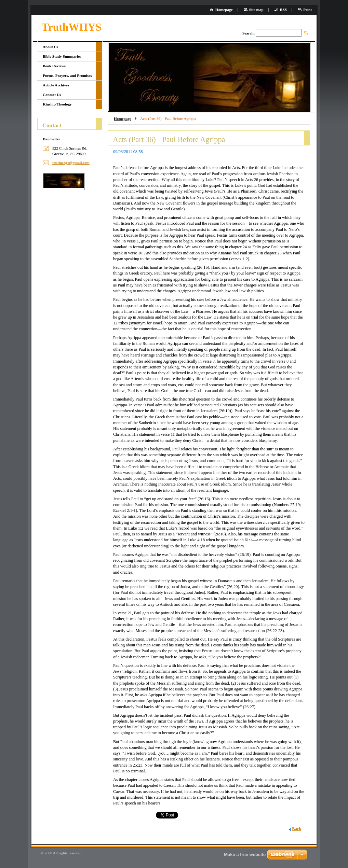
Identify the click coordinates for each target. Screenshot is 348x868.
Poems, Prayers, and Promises (67, 75)
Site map (256, 10)
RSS (284, 10)
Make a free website (245, 855)
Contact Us (52, 95)
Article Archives (56, 85)
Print (307, 10)
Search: (249, 33)
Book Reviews (54, 66)
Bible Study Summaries (62, 56)
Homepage (123, 118)
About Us (50, 47)
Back (297, 829)
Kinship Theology (57, 104)
